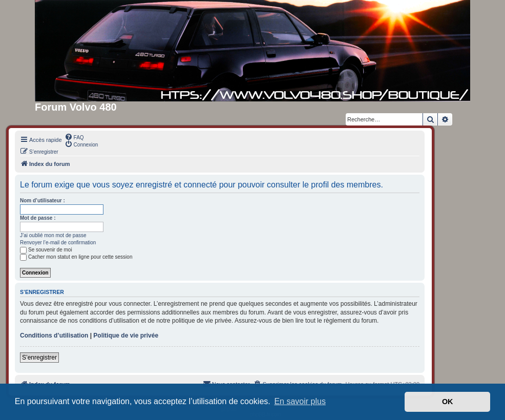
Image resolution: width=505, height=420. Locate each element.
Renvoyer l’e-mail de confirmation (58, 243)
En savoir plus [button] (300, 401)
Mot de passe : (38, 218)
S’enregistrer (39, 358)
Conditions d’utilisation (54, 335)
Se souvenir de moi (46, 250)
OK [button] (448, 402)
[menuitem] (74, 137)
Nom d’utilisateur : (43, 201)
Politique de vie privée (126, 335)
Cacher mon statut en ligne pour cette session (76, 257)
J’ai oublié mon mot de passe (53, 235)
